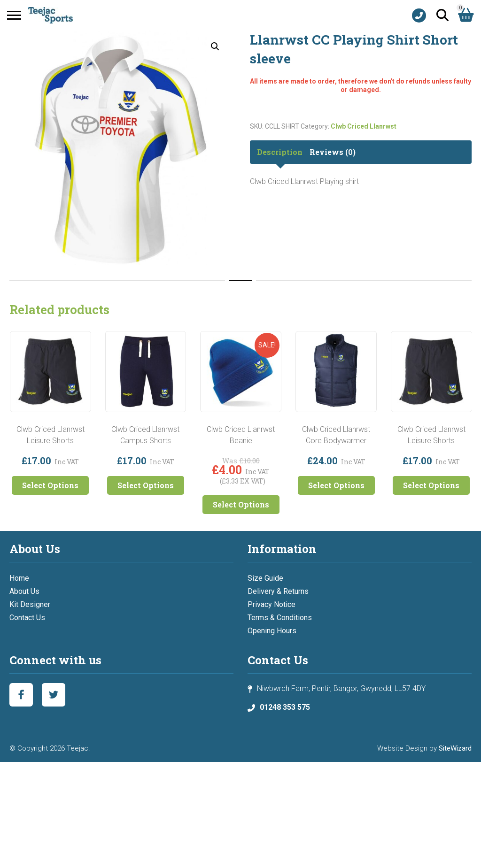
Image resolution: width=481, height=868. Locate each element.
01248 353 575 (285, 707)
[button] (215, 46)
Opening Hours (272, 631)
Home (19, 578)
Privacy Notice (272, 604)
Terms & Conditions (280, 618)
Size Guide (265, 578)
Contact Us (27, 618)
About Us (24, 591)
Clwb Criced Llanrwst (364, 126)
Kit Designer (30, 604)
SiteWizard (455, 748)
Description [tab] (280, 152)
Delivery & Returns (278, 591)
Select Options (50, 485)
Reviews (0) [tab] (333, 152)
